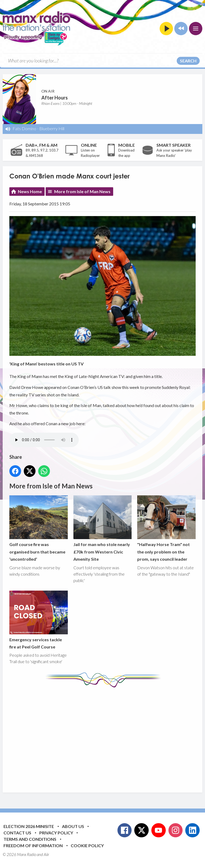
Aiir (46, 854)
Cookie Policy (87, 845)
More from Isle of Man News (82, 191)
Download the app (126, 153)
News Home (30, 191)
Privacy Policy (56, 833)
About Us (73, 826)
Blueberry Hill (52, 128)
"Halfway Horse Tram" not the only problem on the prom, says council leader (166, 529)
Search (188, 61)
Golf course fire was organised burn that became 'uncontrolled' (39, 529)
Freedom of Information (33, 845)
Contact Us (17, 833)
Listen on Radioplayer (90, 153)
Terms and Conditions (30, 839)
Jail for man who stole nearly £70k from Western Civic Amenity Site (103, 529)
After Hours (55, 98)
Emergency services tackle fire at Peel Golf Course (39, 620)
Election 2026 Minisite (29, 826)
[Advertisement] (107, 736)
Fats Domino (24, 128)
